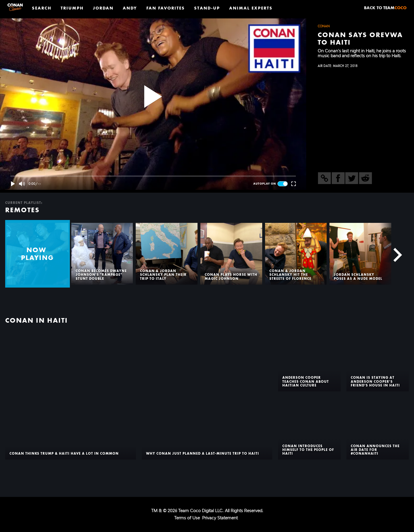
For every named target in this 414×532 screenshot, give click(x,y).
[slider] (153, 176)
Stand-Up (207, 8)
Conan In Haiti (37, 320)
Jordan (103, 8)
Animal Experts (251, 8)
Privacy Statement (220, 518)
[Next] (394, 254)
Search (42, 8)
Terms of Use (187, 518)
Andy (130, 8)
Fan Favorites (166, 8)
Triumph (72, 8)
